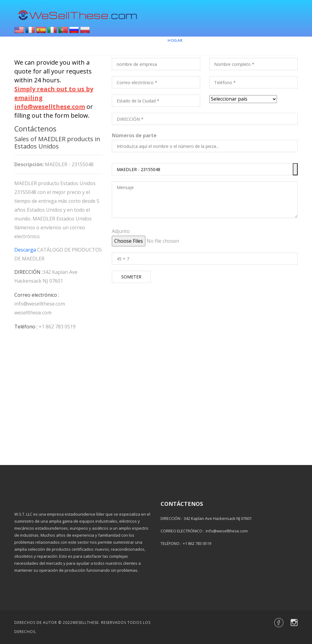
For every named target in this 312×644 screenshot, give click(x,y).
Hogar (175, 40)
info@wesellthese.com (40, 304)
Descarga (25, 250)
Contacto (255, 40)
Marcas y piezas (213, 40)
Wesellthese (86, 623)
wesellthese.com (33, 313)
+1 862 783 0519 (57, 327)
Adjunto (121, 231)
